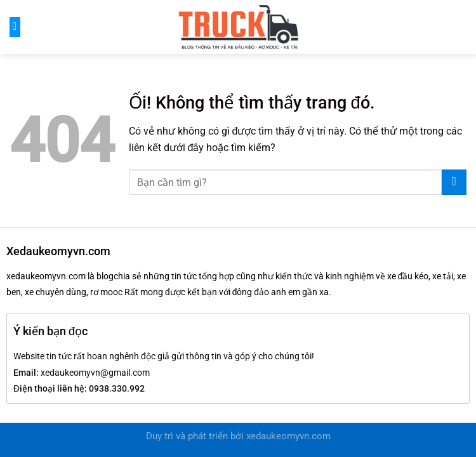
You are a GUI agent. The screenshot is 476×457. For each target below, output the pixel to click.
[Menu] (15, 27)
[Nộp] (454, 182)
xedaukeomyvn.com (288, 436)
